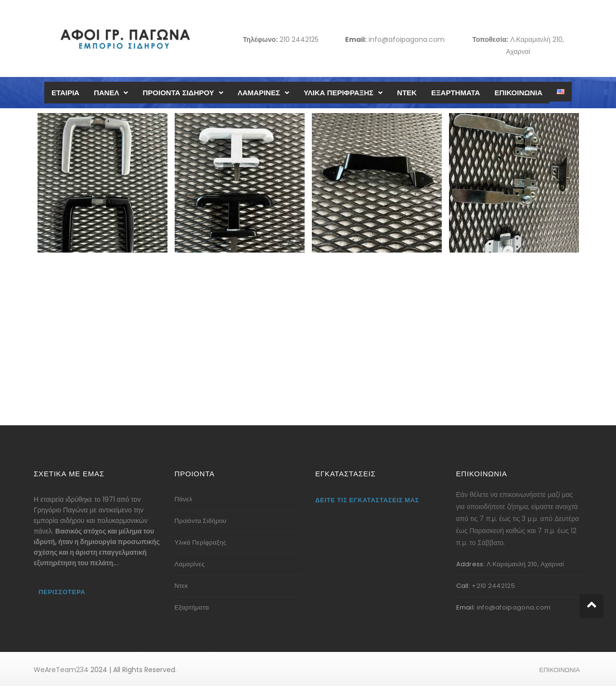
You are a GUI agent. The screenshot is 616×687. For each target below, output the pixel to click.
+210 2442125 (493, 586)
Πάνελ (184, 499)
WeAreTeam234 (61, 670)
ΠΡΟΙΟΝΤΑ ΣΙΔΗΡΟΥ (183, 93)
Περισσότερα (62, 592)
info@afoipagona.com (407, 39)
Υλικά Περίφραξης (201, 542)
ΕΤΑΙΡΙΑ (65, 93)
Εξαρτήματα (192, 607)
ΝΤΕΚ (407, 93)
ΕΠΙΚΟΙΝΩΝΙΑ (518, 93)
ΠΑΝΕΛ (111, 93)
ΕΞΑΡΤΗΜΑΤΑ (456, 93)
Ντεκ (181, 586)
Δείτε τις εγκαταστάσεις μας (367, 500)
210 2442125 (299, 39)
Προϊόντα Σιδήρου (201, 521)
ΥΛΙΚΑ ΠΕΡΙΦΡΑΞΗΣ (343, 93)
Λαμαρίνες (190, 564)
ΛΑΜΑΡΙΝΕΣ (263, 93)
